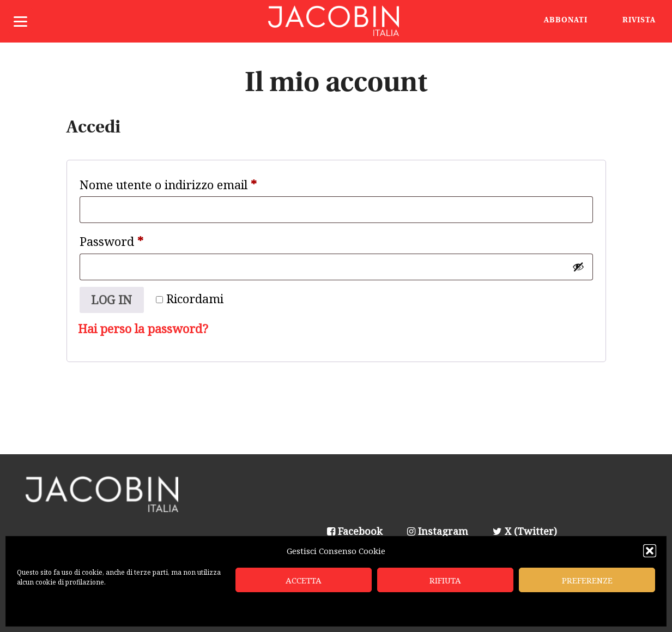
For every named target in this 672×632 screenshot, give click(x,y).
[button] (650, 551)
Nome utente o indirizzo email (192, 183)
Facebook (355, 531)
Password (136, 239)
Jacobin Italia (336, 21)
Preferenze (587, 580)
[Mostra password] (578, 267)
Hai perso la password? (143, 329)
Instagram (438, 531)
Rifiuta (445, 580)
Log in (111, 300)
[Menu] (20, 20)
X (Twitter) (525, 531)
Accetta (304, 580)
